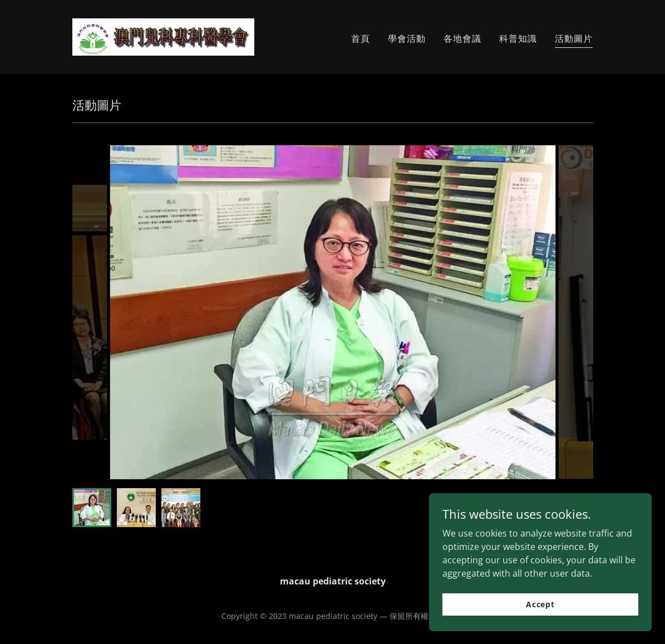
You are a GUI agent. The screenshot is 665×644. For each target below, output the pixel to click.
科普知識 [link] (518, 38)
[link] (163, 36)
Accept (540, 604)
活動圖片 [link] (574, 38)
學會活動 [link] (407, 38)
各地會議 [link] (462, 38)
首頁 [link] (361, 38)
